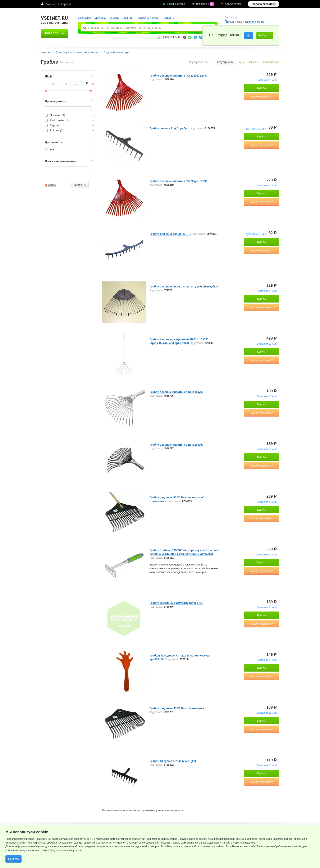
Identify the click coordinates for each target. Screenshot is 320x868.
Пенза (229, 22)
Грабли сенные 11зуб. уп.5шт (170, 128)
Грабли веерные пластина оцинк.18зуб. (176, 392)
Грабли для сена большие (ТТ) (170, 234)
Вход (48, 4)
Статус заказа (233, 4)
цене (242, 62)
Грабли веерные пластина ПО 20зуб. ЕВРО (178, 181)
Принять (13, 859)
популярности (225, 62)
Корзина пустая (176, 4)
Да (249, 35)
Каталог (51, 33)
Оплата (114, 18)
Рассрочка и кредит (148, 18)
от (46, 83)
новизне (253, 62)
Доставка (101, 18)
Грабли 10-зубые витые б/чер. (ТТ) (173, 761)
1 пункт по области (254, 22)
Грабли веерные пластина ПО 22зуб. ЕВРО (178, 76)
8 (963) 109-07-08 (171, 37)
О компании (84, 18)
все (50, 149)
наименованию (271, 62)
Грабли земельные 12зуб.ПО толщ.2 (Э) (176, 603)
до (67, 83)
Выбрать (265, 35)
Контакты (169, 18)
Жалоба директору (264, 4)
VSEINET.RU (54, 21)
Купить (262, 88)
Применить (79, 185)
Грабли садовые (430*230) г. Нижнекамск (177, 708)
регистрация (64, 4)
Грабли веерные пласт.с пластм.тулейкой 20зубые (184, 287)
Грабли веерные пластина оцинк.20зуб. (176, 445)
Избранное (206, 4)
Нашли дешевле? (262, 97)
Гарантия (128, 18)
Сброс (52, 185)
